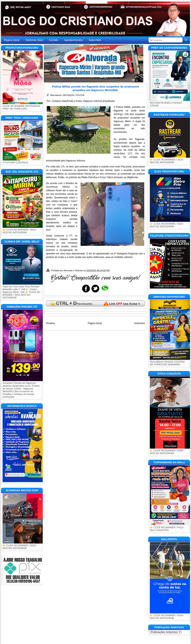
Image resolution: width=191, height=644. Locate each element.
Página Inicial (12, 40)
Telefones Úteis (34, 40)
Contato (54, 40)
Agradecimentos (73, 40)
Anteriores (140, 323)
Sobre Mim (95, 40)
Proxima (50, 323)
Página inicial (95, 323)
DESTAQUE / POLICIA (74, 95)
